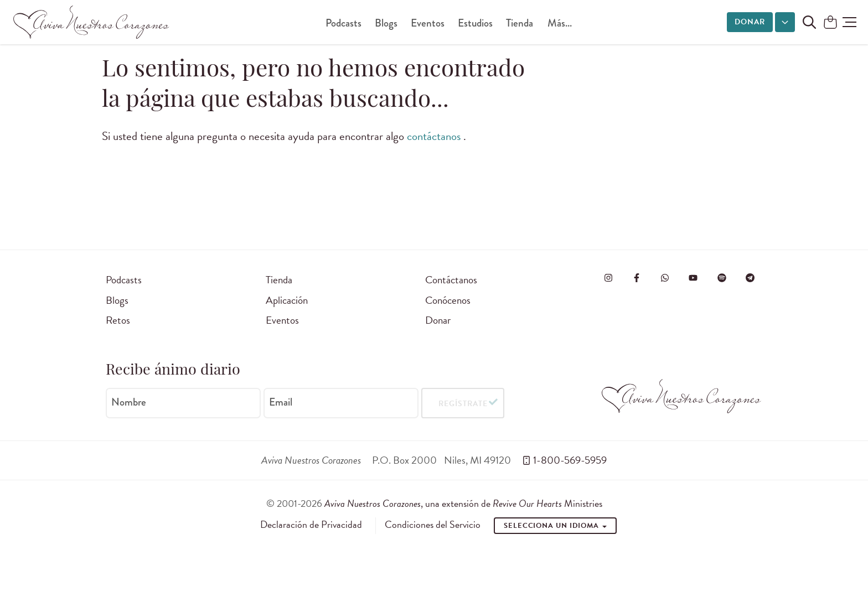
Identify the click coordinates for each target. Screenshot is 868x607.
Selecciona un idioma (555, 526)
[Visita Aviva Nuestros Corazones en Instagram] (608, 278)
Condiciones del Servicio (433, 525)
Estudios (475, 23)
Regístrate (463, 403)
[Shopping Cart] (830, 23)
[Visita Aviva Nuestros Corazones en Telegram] (750, 278)
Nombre (129, 402)
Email (281, 402)
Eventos (428, 23)
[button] (849, 22)
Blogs (386, 23)
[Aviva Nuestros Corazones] (92, 22)
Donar (750, 22)
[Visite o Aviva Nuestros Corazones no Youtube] (693, 278)
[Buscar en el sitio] (809, 22)
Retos (118, 320)
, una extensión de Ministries (463, 503)
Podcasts (343, 23)
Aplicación (287, 300)
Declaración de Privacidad (311, 525)
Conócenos (448, 300)
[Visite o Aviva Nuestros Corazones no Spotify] (722, 278)
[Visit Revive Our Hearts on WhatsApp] (665, 278)
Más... (560, 23)
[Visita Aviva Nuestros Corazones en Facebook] (637, 278)
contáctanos (435, 136)
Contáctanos (451, 280)
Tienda (520, 23)
